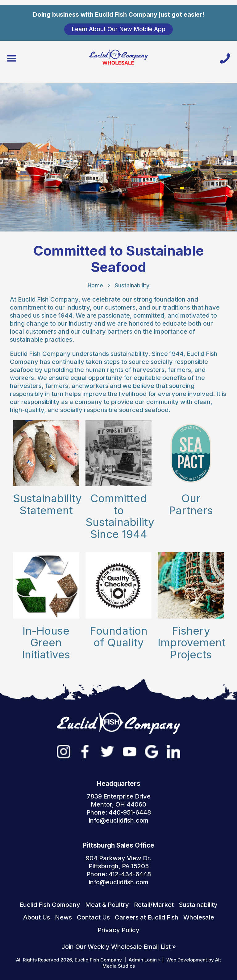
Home (95, 285)
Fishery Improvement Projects (192, 642)
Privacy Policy (118, 930)
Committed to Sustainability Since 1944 (120, 516)
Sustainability (132, 285)
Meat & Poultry (107, 905)
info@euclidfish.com (119, 820)
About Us (37, 917)
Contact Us (93, 917)
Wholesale (199, 917)
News (63, 917)
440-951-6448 (130, 812)
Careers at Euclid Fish (147, 917)
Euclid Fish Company (50, 905)
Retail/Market (154, 905)
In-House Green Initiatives (46, 642)
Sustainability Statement (47, 504)
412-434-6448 (130, 874)
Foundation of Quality (119, 637)
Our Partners (191, 504)
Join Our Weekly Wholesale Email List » (119, 947)
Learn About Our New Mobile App (118, 29)
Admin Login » (145, 960)
